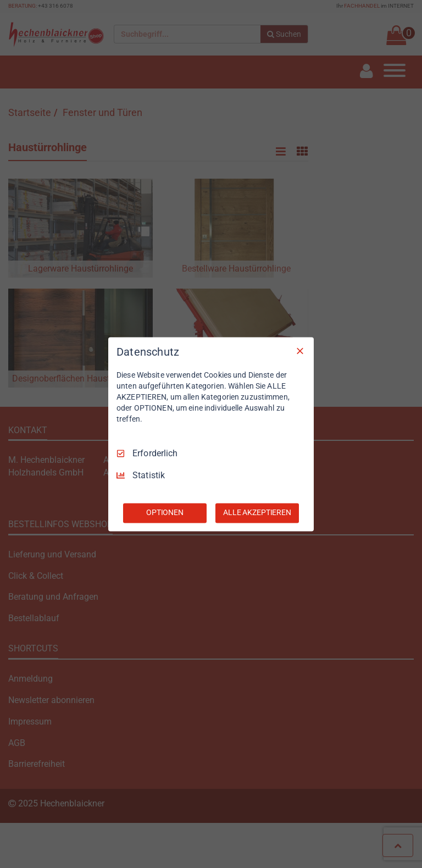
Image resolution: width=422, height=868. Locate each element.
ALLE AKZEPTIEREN (257, 512)
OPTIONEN (165, 512)
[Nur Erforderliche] (300, 351)
